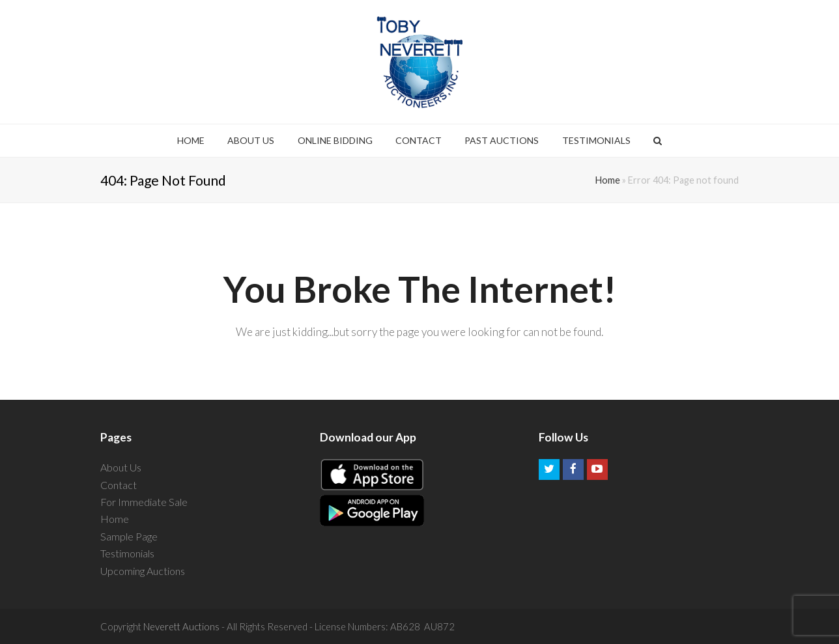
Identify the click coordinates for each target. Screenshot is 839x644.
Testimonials (127, 553)
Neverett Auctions (181, 626)
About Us (121, 467)
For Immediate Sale (144, 502)
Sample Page (129, 536)
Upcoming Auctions (143, 571)
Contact (119, 485)
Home (608, 180)
